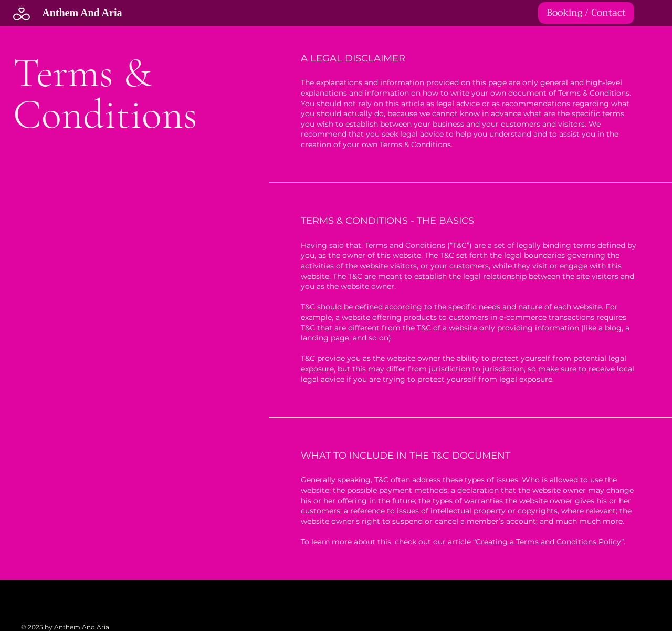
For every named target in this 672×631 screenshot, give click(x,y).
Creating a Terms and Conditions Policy (548, 542)
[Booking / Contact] (586, 13)
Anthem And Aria (82, 13)
